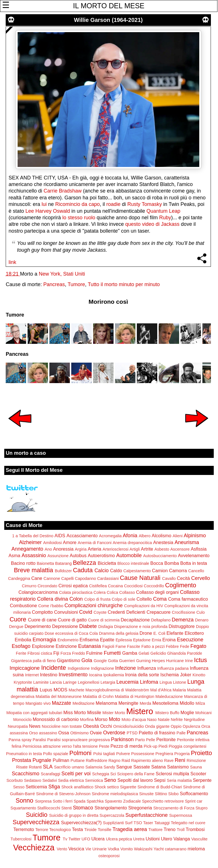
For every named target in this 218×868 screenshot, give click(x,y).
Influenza (147, 668)
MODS (61, 690)
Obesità (91, 726)
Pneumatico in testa (24, 754)
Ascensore (180, 549)
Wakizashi (143, 849)
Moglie (187, 712)
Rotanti (35, 767)
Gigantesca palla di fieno (33, 661)
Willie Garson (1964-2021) (108, 20)
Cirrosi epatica (73, 586)
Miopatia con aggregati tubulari (34, 713)
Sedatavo (33, 780)
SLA (48, 767)
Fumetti (112, 653)
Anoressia (63, 549)
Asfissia (199, 549)
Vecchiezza (34, 848)
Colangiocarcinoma (38, 592)
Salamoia (94, 767)
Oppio (176, 726)
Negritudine (194, 720)
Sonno (24, 800)
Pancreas (54, 284)
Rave (169, 760)
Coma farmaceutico (188, 599)
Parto (140, 740)
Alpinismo (195, 536)
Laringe (70, 682)
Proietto (201, 753)
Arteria (95, 549)
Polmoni (80, 753)
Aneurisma (187, 542)
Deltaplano (161, 620)
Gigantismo (68, 660)
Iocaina (96, 675)
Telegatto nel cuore (188, 823)
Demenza (183, 620)
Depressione (65, 626)
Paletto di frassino (157, 733)
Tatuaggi (162, 823)
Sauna (196, 767)
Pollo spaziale (56, 754)
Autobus (78, 555)
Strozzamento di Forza (174, 808)
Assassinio (34, 555)
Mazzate (61, 703)
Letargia (108, 682)
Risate (22, 767)
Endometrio (68, 640)
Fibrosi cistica (40, 653)
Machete (76, 690)
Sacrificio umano (69, 767)
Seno (110, 780)
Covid (86, 612)
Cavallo (169, 578)
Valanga (182, 839)
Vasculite (199, 839)
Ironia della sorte (142, 675)
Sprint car (194, 801)
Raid (126, 760)
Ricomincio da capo (77, 204)
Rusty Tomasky (145, 204)
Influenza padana (173, 668)
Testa (78, 829)
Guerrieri (127, 661)
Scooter (198, 774)
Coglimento (181, 585)
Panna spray (20, 740)
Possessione (143, 754)
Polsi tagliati (104, 754)
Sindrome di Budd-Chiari (160, 787)
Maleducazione (169, 697)
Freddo (79, 653)
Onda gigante (157, 726)
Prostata (21, 760)
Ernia (156, 640)
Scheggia (100, 774)
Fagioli (108, 646)
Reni (180, 760)
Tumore (76, 284)
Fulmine (94, 653)
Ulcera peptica (119, 839)
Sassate (142, 767)
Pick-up (150, 746)
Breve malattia (33, 570)
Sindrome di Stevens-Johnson (63, 794)
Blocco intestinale (133, 563)
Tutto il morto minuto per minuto (124, 284)
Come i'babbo (51, 606)
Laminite (41, 682)
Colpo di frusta (98, 599)
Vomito (127, 849)
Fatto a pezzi (153, 646)
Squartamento (23, 808)
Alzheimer (30, 542)
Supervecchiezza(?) (81, 822)
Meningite (128, 703)
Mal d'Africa (161, 690)
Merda (145, 703)
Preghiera (164, 754)
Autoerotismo (101, 555)
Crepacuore (159, 612)
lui (44, 204)
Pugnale (42, 760)
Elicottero (194, 633)
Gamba (130, 653)
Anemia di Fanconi (95, 543)
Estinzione (66, 646)
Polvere (123, 754)
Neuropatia (18, 726)
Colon (76, 599)
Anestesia (163, 542)
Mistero (140, 711)
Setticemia (36, 787)
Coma (160, 599)
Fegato (198, 646)
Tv (65, 839)
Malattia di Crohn (98, 697)
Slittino (161, 794)
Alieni (178, 536)
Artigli (135, 549)
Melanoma (106, 703)
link (12, 262)
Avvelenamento (194, 555)
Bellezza (85, 563)
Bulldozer (63, 571)
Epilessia (124, 640)
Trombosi (195, 829)
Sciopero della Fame (136, 774)
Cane (37, 578)
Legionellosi (89, 682)
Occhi (106, 726)
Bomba (172, 563)
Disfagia (106, 627)
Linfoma (149, 682)
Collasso (127, 592)
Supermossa (181, 815)
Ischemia (170, 675)
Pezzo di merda (126, 746)
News (35, 726)
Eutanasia (89, 646)
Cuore (18, 619)
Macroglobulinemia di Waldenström (117, 690)
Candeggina (19, 578)
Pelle (150, 740)
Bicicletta (107, 563)
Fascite (133, 646)
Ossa (64, 733)
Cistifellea (98, 586)
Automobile (129, 555)
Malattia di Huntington (134, 697)
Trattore (156, 830)
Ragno (114, 760)
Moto (114, 719)
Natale (164, 720)
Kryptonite (23, 682)
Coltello (144, 599)
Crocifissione (183, 612)
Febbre (172, 646)
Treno (170, 829)
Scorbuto (15, 780)
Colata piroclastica (76, 592)
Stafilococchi (49, 808)
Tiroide (90, 830)
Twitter (74, 839)
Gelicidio (158, 653)
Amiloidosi (53, 543)
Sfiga (54, 787)
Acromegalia (110, 536)
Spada (79, 801)
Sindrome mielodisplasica (115, 794)
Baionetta (45, 563)
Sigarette (128, 787)
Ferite (21, 653)
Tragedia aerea (130, 829)
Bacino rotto (23, 563)
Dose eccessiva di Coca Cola (71, 633)
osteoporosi (109, 856)
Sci (113, 774)
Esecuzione (190, 640)
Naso (152, 720)
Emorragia (44, 640)
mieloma (196, 849)
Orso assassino (43, 733)
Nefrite (177, 720)
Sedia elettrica (71, 780)
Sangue (124, 767)
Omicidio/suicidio (129, 726)
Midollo (187, 703)
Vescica (76, 849)
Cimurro (29, 586)
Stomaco (83, 808)
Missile (94, 712)
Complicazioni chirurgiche (94, 605)
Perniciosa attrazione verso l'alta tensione (60, 746)
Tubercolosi (21, 839)
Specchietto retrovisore (163, 801)
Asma (14, 555)
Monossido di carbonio (56, 719)
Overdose (114, 733)
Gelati (144, 653)
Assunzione (58, 556)
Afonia (130, 536)
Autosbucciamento (160, 556)
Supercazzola (112, 815)
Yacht (159, 849)
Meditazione (83, 703)
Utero (167, 839)
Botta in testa (194, 563)
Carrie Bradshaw (62, 191)
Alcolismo (161, 536)
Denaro (202, 620)
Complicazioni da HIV (144, 606)
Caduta (83, 570)
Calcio (102, 571)
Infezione (126, 668)
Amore (70, 542)
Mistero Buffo (167, 713)
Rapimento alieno (147, 760)
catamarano (176, 849)
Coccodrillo (154, 586)
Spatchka (95, 801)
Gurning (143, 661)
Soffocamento (194, 793)
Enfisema (89, 640)
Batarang (63, 563)
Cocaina (115, 586)
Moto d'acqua (134, 720)
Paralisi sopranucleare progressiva (78, 740)
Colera (100, 592)
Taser (148, 823)
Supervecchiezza (36, 822)
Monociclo (23, 720)
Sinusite (146, 794)
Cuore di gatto (72, 620)
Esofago (21, 646)
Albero (145, 536)
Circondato (47, 586)
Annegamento (27, 549)
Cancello (196, 571)
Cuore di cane (42, 620)
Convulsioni (66, 612)
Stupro (202, 808)
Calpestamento (137, 571)
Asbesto (162, 549)
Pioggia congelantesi (187, 746)
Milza (200, 703)
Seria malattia (179, 780)
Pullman (61, 760)
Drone (146, 633)
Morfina (87, 720)
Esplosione (43, 646)
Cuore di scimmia (104, 620)
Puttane (78, 760)
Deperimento (38, 626)
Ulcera (98, 839)
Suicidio (37, 815)
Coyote (100, 612)
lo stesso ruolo (79, 218)
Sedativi (50, 780)
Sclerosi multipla (172, 774)
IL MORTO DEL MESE (109, 6)
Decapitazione (135, 620)
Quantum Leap (163, 211)
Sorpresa (43, 801)
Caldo (116, 571)
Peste (104, 746)
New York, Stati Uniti (62, 274)
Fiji (56, 653)
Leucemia (127, 682)
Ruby (165, 218)
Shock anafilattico (77, 787)
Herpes (158, 661)
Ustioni (153, 839)
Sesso (19, 787)
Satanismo (178, 767)
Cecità (183, 578)
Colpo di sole (123, 599)
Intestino (49, 675)
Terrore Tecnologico (53, 830)
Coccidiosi (133, 586)
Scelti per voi (76, 774)
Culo (201, 612)
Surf (129, 823)
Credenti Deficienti (126, 612)
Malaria (179, 690)
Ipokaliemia (114, 675)
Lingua (166, 682)
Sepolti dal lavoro (135, 780)
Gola (87, 660)
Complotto (42, 612)
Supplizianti (114, 823)
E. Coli (159, 633)
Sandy (109, 767)
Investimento (73, 675)
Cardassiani (108, 578)
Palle (181, 733)
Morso (101, 719)
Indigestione (79, 668)
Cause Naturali (140, 578)
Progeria (182, 754)
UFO (86, 839)
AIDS (60, 536)
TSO (138, 823)
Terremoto (24, 829)
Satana (159, 767)
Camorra (178, 571)
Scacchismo (25, 774)
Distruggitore (182, 626)
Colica (112, 592)
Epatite (107, 640)
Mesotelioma (165, 703)
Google (100, 661)
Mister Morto (114, 713)
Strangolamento (111, 808)
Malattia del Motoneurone (58, 697)
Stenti (67, 808)
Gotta (113, 661)
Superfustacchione (147, 815)
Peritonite (166, 739)
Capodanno (85, 578)
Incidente (54, 668)
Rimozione (196, 760)
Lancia (56, 682)
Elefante (175, 633)
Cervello (200, 578)
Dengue (16, 627)
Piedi (163, 746)
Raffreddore (97, 760)
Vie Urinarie (96, 849)
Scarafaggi (51, 774)
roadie (114, 204)
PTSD (132, 733)
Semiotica (94, 780)
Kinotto (199, 675)
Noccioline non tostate (62, 726)
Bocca (157, 563)
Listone (179, 682)
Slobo (174, 794)
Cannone (52, 578)
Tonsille (104, 830)
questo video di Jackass (152, 224)
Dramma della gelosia (119, 633)
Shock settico (107, 787)
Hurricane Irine (179, 661)
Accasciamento (82, 536)
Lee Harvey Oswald (48, 211)
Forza (66, 653)
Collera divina (53, 599)
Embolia (23, 640)
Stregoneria (140, 808)
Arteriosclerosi (115, 549)
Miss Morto (75, 712)
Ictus (200, 660)
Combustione (23, 605)
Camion (160, 571)
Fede (185, 646)
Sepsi (160, 780)
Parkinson (122, 739)
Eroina (169, 640)
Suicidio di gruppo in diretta (74, 815)
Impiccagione (25, 668)
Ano (48, 549)
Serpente (202, 780)
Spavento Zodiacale (123, 801)
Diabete (88, 626)
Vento (62, 849)
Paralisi (39, 740)
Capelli (68, 578)
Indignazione (102, 668)
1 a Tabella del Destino (33, 536)
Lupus (46, 690)
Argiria (81, 549)
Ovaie (96, 733)
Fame (121, 646)
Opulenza (192, 726)
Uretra (139, 839)
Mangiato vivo (38, 703)
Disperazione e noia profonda (141, 627)
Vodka (114, 849)
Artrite (147, 549)
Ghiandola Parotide (185, 653)
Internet (32, 675)
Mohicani (204, 713)
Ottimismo (80, 733)
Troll (181, 830)
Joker (186, 675)
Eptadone (142, 640)
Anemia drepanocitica (132, 543)
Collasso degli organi (157, 592)
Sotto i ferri (63, 801)
